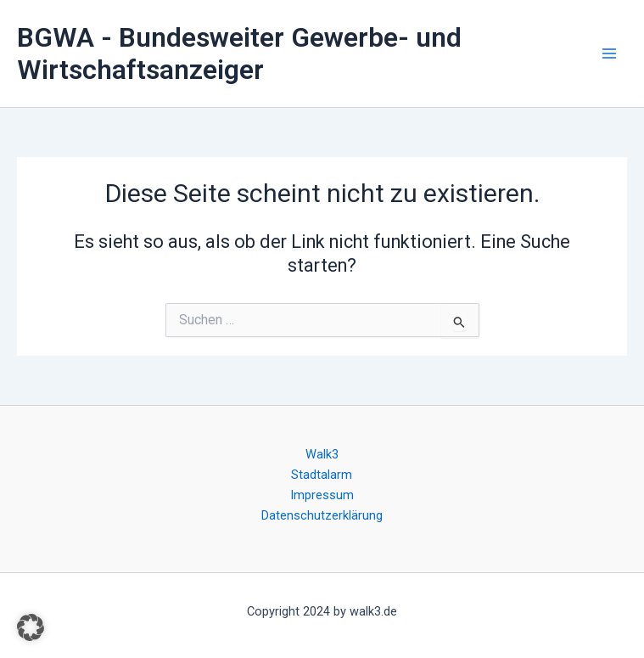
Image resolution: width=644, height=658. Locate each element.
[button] (31, 627)
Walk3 (322, 454)
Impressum (322, 495)
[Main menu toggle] (609, 53)
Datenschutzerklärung (322, 515)
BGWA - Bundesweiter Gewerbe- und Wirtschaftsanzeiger (239, 53)
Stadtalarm (322, 475)
